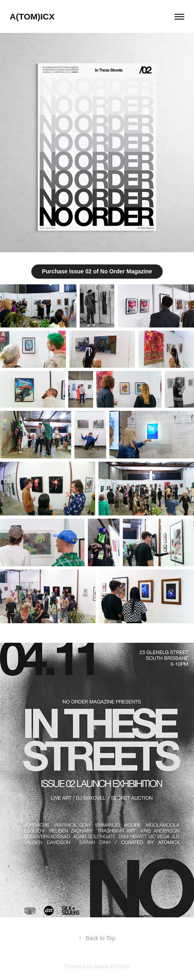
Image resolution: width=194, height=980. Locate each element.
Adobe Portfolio (112, 966)
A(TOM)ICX (32, 16)
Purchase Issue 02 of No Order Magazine (97, 271)
